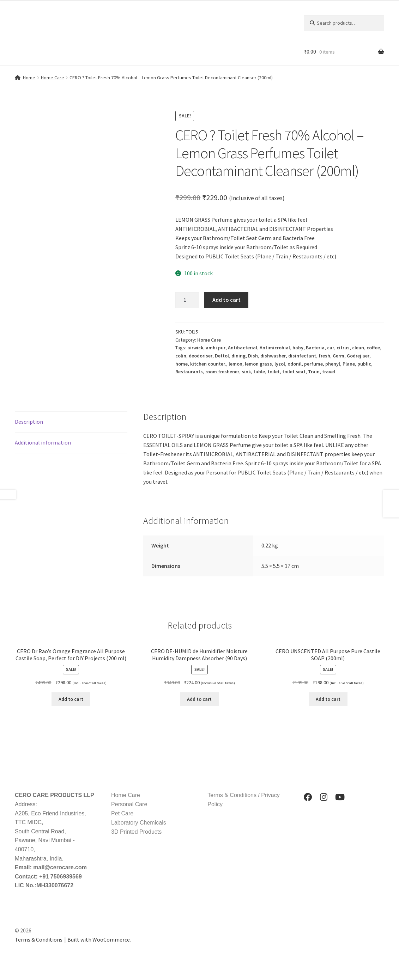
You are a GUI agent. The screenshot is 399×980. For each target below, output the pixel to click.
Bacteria (315, 348)
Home (29, 78)
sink (246, 372)
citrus (343, 348)
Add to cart (226, 300)
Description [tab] (29, 422)
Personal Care (129, 804)
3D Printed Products (136, 832)
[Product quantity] (187, 300)
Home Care (53, 78)
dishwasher (273, 356)
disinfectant (302, 356)
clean (358, 348)
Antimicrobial (275, 348)
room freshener (222, 372)
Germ (338, 356)
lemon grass (258, 364)
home (182, 364)
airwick (195, 348)
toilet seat (294, 372)
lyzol (280, 364)
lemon (235, 364)
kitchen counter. (208, 364)
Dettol (222, 356)
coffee (373, 348)
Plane (349, 364)
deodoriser (201, 356)
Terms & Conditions (39, 939)
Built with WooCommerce (99, 939)
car (331, 348)
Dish (253, 356)
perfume (313, 364)
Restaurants (189, 372)
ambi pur (216, 348)
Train (314, 372)
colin (181, 356)
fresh (324, 356)
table (259, 372)
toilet (274, 372)
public (364, 364)
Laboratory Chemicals (139, 823)
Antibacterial (243, 348)
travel (329, 372)
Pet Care (122, 813)
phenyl (333, 364)
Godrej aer (358, 356)
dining (238, 356)
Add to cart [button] (71, 699)
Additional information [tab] (43, 442)
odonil (295, 364)
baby (298, 348)
